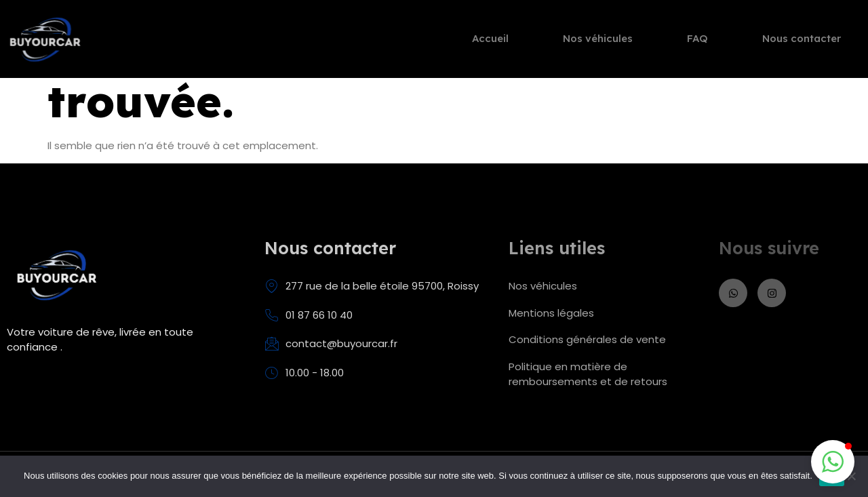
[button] (833, 462)
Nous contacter (802, 41)
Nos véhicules (598, 41)
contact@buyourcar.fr (331, 344)
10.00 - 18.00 (304, 373)
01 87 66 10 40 (309, 315)
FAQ (697, 41)
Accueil (490, 41)
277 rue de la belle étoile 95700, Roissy (372, 286)
